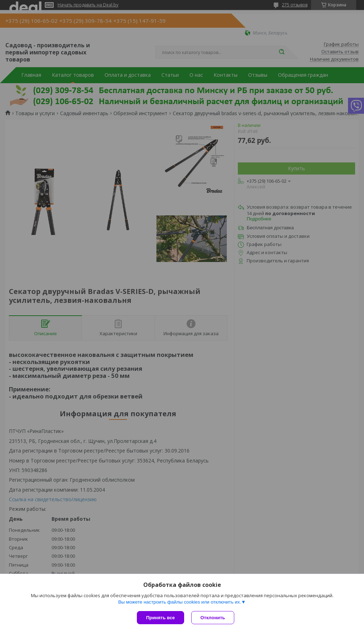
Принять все (160, 618)
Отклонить (213, 618)
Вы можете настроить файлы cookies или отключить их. (180, 602)
